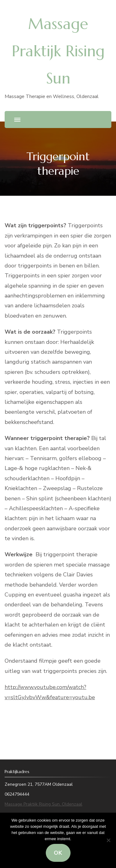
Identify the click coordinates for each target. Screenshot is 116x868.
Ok (58, 853)
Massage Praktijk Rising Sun (58, 51)
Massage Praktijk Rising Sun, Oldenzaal (43, 804)
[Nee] (108, 840)
